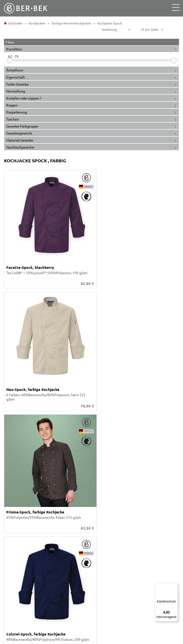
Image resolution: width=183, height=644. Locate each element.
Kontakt (12, 484)
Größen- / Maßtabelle (23, 502)
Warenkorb (15, 493)
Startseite (13, 23)
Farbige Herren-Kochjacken (71, 23)
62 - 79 (13, 56)
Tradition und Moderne (24, 578)
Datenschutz (16, 524)
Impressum (15, 538)
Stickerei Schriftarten (23, 457)
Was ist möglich (18, 497)
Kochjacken (37, 23)
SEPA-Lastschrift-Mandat (25, 574)
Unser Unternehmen (22, 443)
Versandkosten (168, 411)
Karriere (12, 466)
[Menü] (175, 586)
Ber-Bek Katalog (19, 448)
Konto (11, 488)
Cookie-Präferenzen (22, 533)
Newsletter (15, 583)
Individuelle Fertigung (24, 461)
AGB (9, 520)
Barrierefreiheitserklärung (27, 529)
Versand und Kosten (22, 565)
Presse (11, 547)
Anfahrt (12, 569)
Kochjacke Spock (109, 23)
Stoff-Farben (16, 452)
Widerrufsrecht (18, 542)
